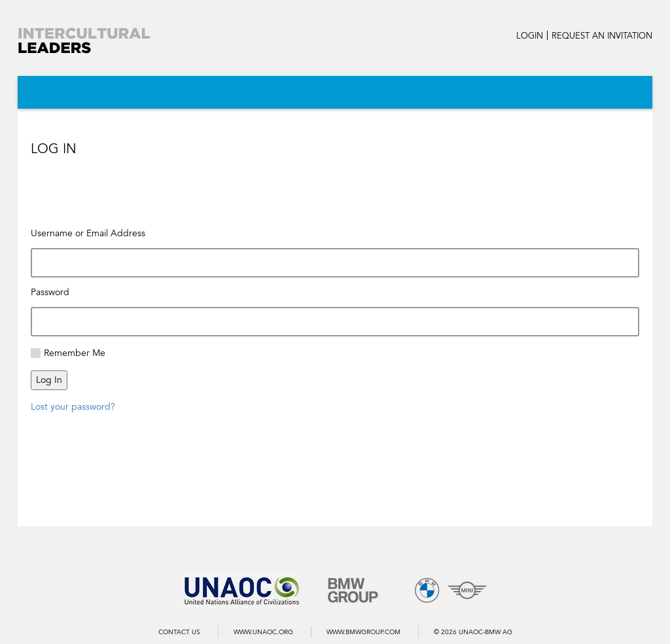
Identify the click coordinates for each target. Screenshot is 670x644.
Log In (49, 380)
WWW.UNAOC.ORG (263, 632)
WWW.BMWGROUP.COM (363, 632)
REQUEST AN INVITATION (602, 36)
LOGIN (530, 36)
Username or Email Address (88, 233)
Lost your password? (73, 407)
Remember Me (75, 353)
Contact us (179, 632)
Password (50, 292)
